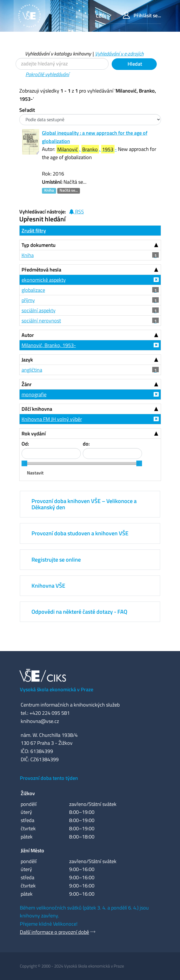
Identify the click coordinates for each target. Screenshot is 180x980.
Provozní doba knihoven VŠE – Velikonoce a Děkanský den (84, 504)
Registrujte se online (56, 559)
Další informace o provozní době (54, 932)
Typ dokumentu (39, 245)
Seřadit (27, 110)
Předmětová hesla (41, 270)
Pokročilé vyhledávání (47, 74)
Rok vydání (34, 434)
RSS (76, 212)
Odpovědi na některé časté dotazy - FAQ (79, 612)
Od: (25, 444)
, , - (87, 149)
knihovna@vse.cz (40, 721)
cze (101, 16)
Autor (28, 335)
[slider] (24, 463)
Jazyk (27, 360)
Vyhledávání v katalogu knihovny (58, 54)
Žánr (27, 384)
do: (86, 444)
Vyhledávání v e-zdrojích (119, 54)
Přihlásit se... (142, 15)
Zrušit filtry (34, 231)
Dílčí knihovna (37, 409)
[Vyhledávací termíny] (62, 64)
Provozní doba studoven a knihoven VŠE (80, 533)
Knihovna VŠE (48, 586)
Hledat (134, 64)
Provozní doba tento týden (49, 778)
